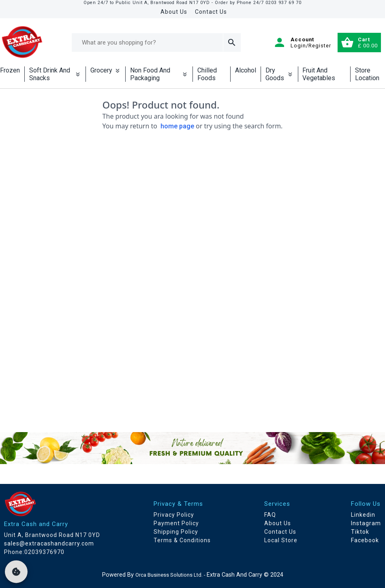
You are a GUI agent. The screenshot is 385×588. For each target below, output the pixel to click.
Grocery (106, 70)
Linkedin (363, 515)
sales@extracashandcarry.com (49, 543)
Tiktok (360, 532)
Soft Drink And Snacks (55, 74)
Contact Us (211, 12)
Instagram (366, 523)
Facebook (365, 540)
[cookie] (16, 572)
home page (177, 126)
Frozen (10, 70)
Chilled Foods (207, 74)
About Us (174, 12)
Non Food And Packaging (159, 74)
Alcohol (246, 70)
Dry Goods (279, 74)
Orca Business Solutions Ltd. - (171, 575)
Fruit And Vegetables (319, 74)
